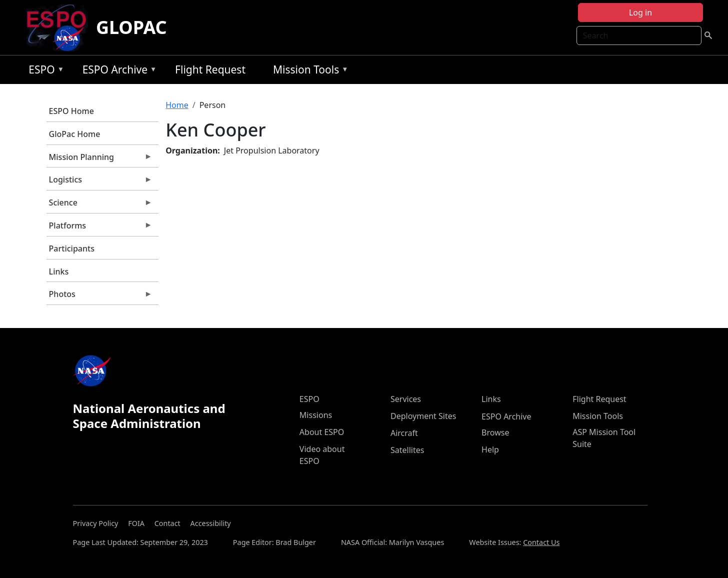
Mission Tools (308, 71)
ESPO (44, 71)
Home (177, 105)
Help (490, 449)
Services (406, 399)
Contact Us (541, 542)
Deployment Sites (423, 416)
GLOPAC (131, 27)
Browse (495, 432)
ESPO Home (71, 111)
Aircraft (404, 433)
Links (59, 271)
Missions (316, 415)
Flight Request (210, 69)
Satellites (407, 450)
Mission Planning (99, 159)
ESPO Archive (117, 71)
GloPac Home (75, 134)
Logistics (99, 182)
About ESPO (322, 432)
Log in (640, 12)
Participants (72, 248)
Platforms (99, 228)
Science (99, 205)
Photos (99, 296)
